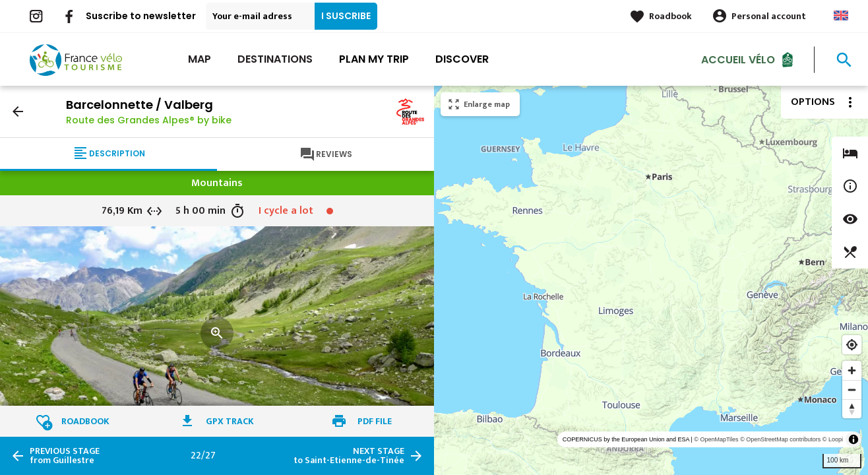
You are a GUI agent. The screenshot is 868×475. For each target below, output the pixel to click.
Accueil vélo (738, 59)
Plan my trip (374, 59)
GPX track (230, 421)
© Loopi (833, 439)
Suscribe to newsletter (141, 16)
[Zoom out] (852, 390)
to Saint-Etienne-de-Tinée (349, 456)
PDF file (375, 421)
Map (200, 59)
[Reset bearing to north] (852, 409)
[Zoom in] (852, 370)
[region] (651, 280)
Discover (462, 59)
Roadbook (670, 16)
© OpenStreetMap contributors (780, 439)
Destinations (275, 59)
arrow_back (18, 111)
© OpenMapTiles (716, 439)
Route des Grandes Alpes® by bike (149, 120)
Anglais (841, 16)
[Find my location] (852, 345)
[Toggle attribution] (853, 439)
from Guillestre (65, 456)
